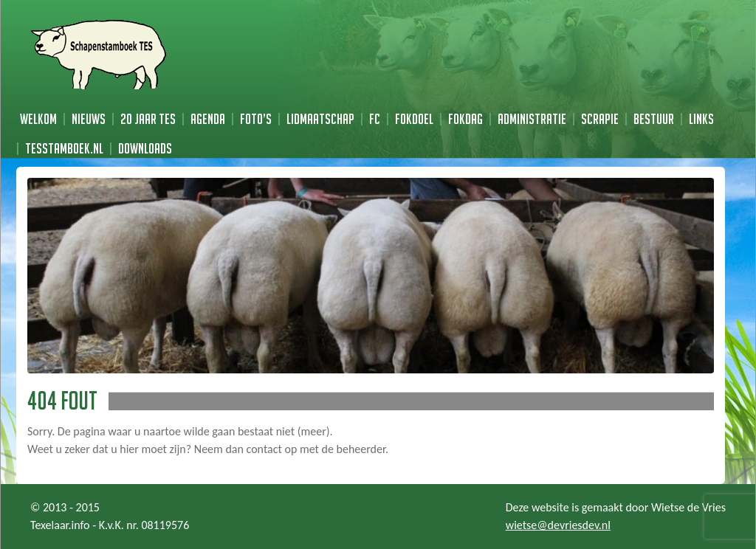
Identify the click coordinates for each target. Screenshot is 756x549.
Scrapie (600, 119)
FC (375, 119)
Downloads (145, 148)
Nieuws (89, 119)
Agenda (208, 119)
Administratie (532, 119)
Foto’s (256, 119)
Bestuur (654, 119)
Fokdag (465, 119)
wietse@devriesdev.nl (558, 525)
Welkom (38, 119)
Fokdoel (414, 119)
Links (701, 119)
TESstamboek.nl (64, 148)
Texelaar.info (60, 525)
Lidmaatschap (320, 119)
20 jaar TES (148, 119)
